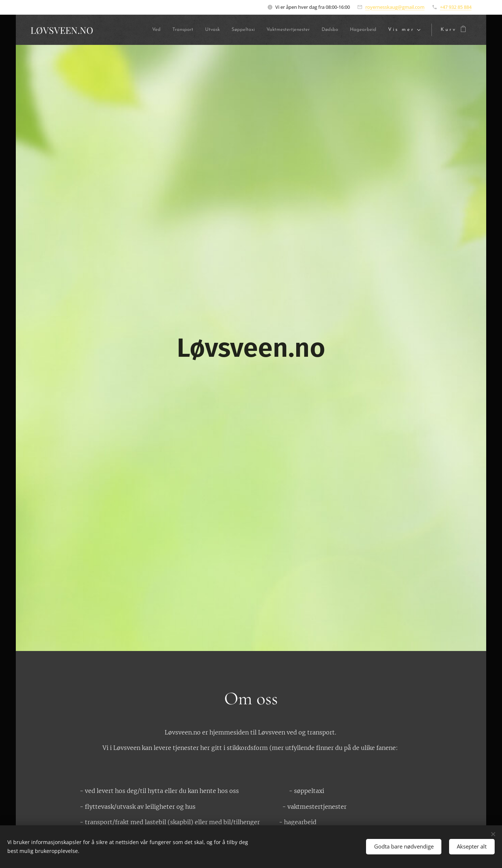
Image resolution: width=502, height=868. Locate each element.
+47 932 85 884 (456, 7)
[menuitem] (127, 30)
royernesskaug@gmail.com (395, 7)
